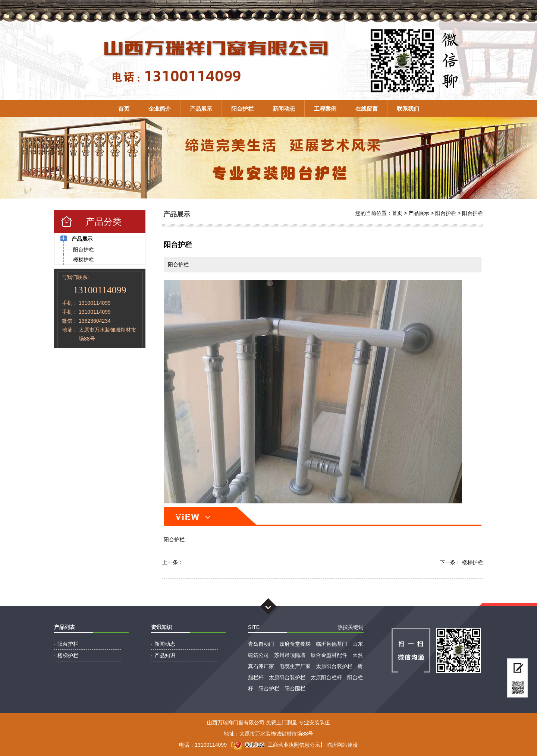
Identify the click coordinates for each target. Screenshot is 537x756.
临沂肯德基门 (332, 644)
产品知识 (165, 655)
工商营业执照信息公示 (277, 745)
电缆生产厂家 (295, 666)
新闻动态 (284, 109)
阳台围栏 (295, 689)
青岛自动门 (261, 644)
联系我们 (408, 109)
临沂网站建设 (342, 745)
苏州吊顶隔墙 (290, 655)
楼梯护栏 (472, 562)
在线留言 (367, 109)
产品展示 (201, 109)
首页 (124, 109)
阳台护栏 (242, 109)
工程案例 (325, 109)
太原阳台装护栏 (334, 666)
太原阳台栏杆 (326, 677)
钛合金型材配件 (329, 655)
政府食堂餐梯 (295, 644)
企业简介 (160, 109)
